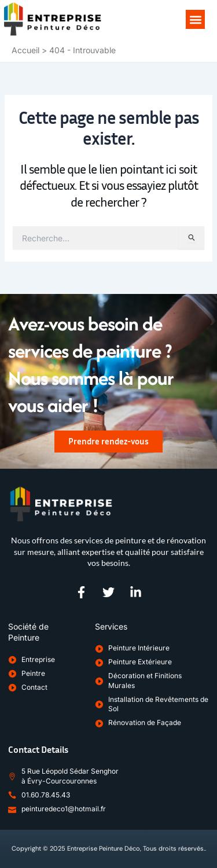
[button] (195, 19)
